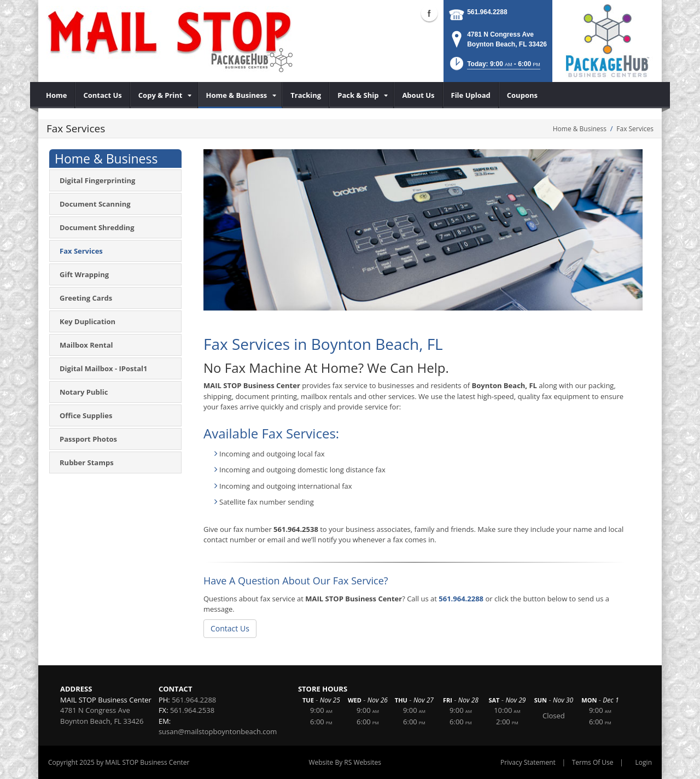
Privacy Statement (528, 762)
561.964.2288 (487, 12)
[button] (494, 67)
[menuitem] (57, 95)
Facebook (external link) (429, 13)
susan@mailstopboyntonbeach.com (218, 731)
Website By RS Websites (345, 762)
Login (644, 762)
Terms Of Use (593, 762)
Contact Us (230, 628)
